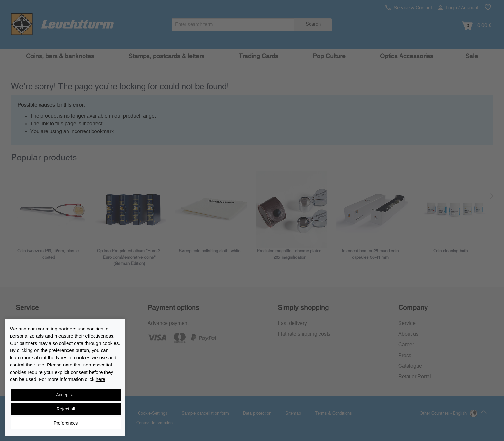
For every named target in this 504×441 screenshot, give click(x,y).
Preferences (66, 423)
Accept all (66, 395)
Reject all (66, 409)
